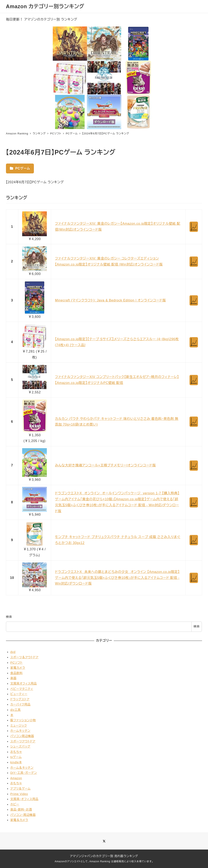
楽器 (13, 678)
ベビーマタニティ (22, 689)
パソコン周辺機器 (22, 736)
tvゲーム (16, 757)
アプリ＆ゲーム (20, 789)
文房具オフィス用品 (24, 684)
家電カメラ (18, 668)
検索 (9, 617)
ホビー (15, 804)
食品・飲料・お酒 (21, 810)
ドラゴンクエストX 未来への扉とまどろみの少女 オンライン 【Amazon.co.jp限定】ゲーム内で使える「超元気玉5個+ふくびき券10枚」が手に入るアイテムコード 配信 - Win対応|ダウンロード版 (117, 578)
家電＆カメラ (19, 820)
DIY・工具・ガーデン (24, 773)
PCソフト (16, 663)
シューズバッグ (20, 747)
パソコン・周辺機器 (23, 815)
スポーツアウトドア (23, 741)
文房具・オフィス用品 (24, 799)
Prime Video (19, 794)
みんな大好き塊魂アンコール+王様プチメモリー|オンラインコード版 (105, 465)
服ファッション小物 (23, 720)
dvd (13, 652)
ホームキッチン (20, 731)
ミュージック (19, 726)
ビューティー (19, 694)
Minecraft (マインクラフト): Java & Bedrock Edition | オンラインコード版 (110, 300)
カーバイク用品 (20, 704)
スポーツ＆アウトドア (24, 657)
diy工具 (16, 710)
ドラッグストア (20, 699)
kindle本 (16, 762)
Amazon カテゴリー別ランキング (45, 6)
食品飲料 (16, 673)
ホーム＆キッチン (22, 768)
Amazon (16, 778)
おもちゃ (16, 752)
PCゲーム (20, 168)
